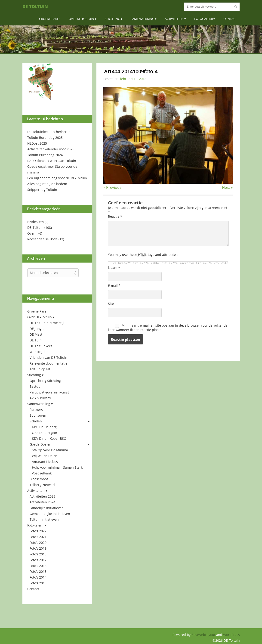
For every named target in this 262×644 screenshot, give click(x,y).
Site (111, 304)
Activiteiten (174, 19)
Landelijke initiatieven (47, 508)
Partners (36, 410)
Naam (114, 268)
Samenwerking (142, 19)
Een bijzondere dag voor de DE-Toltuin (57, 178)
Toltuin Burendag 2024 (45, 155)
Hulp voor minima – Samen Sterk (57, 467)
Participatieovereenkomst (49, 392)
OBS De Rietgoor (45, 433)
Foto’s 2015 (38, 571)
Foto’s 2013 (38, 583)
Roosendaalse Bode (42, 239)
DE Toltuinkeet (41, 346)
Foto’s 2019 (38, 548)
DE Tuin (36, 340)
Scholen (36, 421)
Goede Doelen (40, 444)
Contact (230, 19)
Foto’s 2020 (38, 543)
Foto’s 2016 (38, 566)
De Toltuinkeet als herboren (49, 132)
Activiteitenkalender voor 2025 (51, 149)
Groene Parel (50, 19)
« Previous (112, 187)
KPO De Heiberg (44, 427)
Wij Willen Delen (45, 456)
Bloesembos (39, 479)
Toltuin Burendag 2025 (45, 138)
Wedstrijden (39, 352)
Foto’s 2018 (38, 554)
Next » (227, 187)
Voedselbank (42, 473)
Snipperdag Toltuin (42, 190)
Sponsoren (38, 415)
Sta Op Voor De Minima (50, 450)
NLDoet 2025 (37, 143)
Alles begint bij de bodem (47, 184)
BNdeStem (35, 222)
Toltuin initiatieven (44, 519)
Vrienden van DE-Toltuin (48, 358)
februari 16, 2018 (133, 79)
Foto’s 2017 (38, 560)
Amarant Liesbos (45, 462)
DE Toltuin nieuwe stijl (47, 323)
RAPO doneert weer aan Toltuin (52, 161)
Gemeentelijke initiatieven (50, 514)
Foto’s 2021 (38, 537)
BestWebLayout (204, 635)
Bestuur (36, 386)
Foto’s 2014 (38, 577)
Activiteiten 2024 (42, 502)
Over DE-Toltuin (81, 19)
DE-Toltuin (35, 6)
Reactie (115, 216)
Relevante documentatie (48, 363)
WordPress (231, 635)
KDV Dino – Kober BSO (49, 438)
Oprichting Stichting (45, 381)
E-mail (114, 286)
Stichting (112, 19)
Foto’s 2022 (38, 531)
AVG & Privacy (40, 398)
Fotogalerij (203, 19)
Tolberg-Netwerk (43, 485)
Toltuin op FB (40, 369)
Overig (32, 233)
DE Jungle (37, 329)
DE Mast (36, 334)
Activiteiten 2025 (42, 496)
